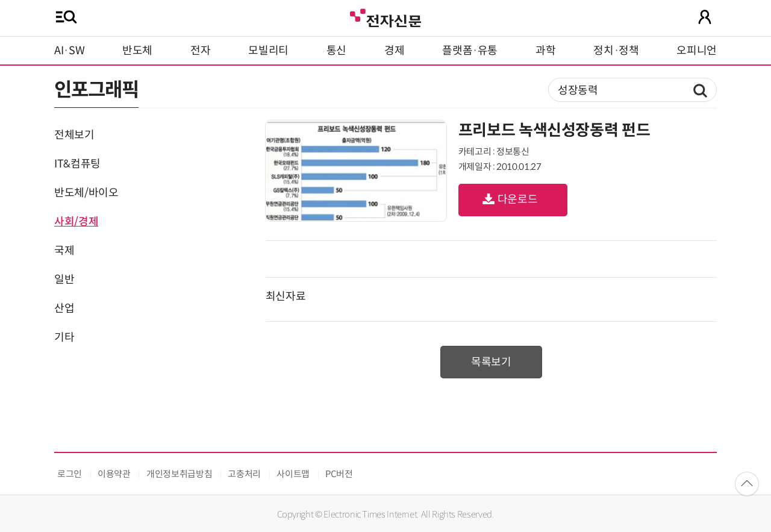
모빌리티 (268, 51)
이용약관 (114, 474)
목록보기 (491, 362)
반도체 (137, 51)
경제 (394, 51)
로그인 (70, 474)
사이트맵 (293, 474)
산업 (64, 308)
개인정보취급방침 (179, 474)
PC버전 (339, 474)
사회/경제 (76, 222)
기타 (64, 337)
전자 (200, 51)
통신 (336, 51)
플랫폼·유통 (470, 51)
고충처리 (244, 474)
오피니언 (697, 51)
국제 (64, 251)
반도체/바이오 (86, 193)
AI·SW (69, 51)
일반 (64, 280)
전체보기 (74, 135)
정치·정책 (616, 51)
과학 (545, 51)
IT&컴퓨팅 (77, 164)
